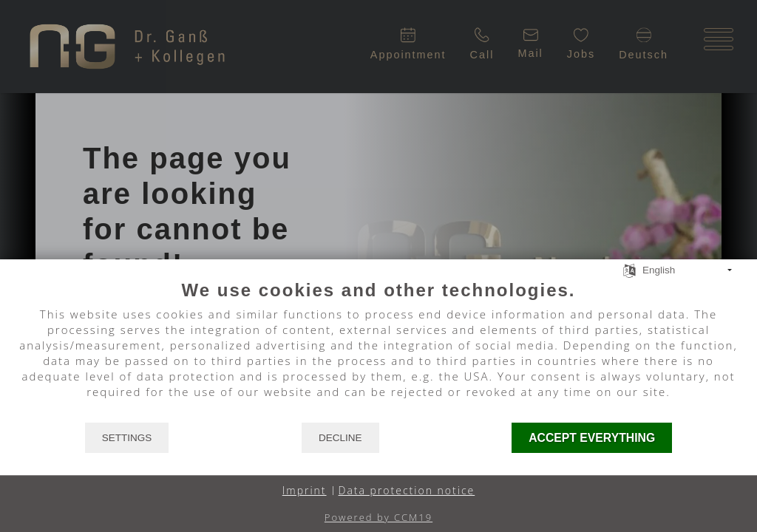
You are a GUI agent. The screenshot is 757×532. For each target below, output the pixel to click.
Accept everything (592, 438)
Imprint (305, 490)
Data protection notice (407, 490)
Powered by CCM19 (378, 517)
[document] (378, 350)
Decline (340, 438)
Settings (127, 438)
